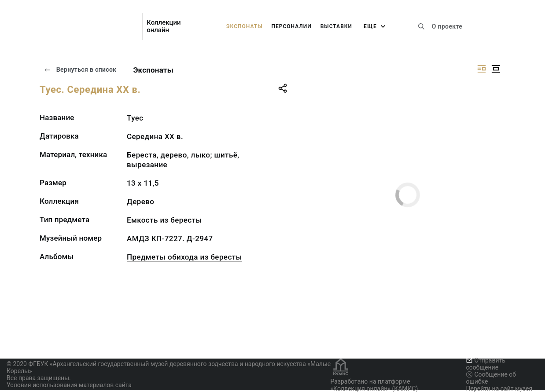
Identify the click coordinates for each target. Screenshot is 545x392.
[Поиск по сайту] (421, 26)
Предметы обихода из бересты (184, 257)
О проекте (447, 26)
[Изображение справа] (482, 69)
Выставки (336, 26)
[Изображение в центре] (496, 69)
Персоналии (291, 26)
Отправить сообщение (486, 364)
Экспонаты (245, 26)
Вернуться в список (80, 70)
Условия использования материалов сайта (69, 385)
